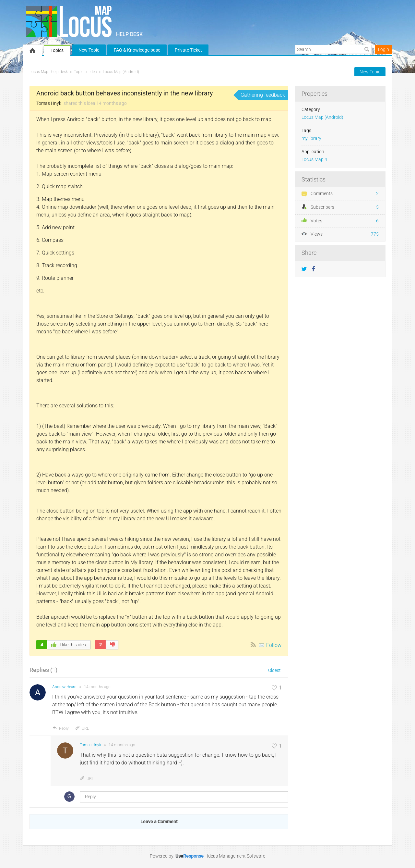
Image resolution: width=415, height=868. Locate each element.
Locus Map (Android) (121, 72)
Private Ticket (188, 50)
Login (384, 49)
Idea (93, 72)
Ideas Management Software (236, 856)
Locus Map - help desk (49, 72)
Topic (79, 72)
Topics (57, 50)
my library (311, 138)
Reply (60, 728)
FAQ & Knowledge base (137, 50)
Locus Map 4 (314, 160)
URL (82, 728)
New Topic (89, 50)
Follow (274, 645)
